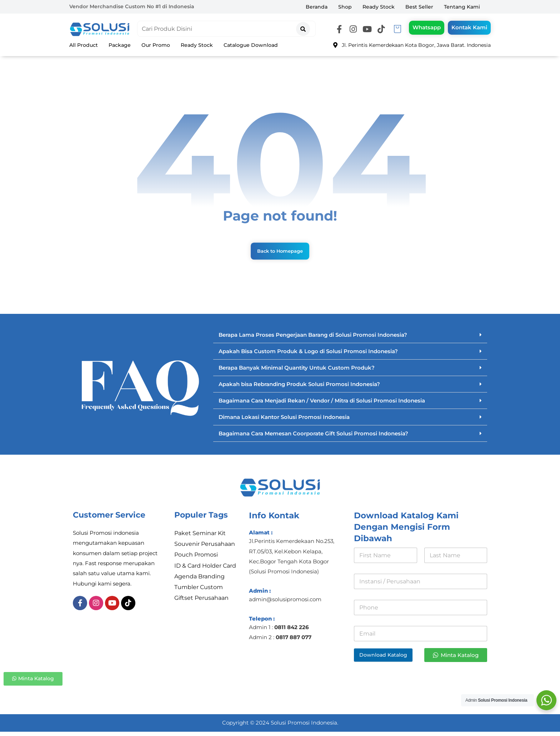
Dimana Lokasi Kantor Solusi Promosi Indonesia (284, 421)
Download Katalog (383, 658)
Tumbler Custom (199, 594)
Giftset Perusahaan (201, 606)
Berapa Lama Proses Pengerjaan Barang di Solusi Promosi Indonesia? (313, 338)
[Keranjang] (397, 29)
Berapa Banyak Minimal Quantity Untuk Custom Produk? (297, 371)
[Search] (303, 28)
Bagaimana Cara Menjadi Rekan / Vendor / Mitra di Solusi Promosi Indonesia (322, 404)
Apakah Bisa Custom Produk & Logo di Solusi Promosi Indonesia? (308, 355)
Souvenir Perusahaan (205, 549)
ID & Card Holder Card (205, 571)
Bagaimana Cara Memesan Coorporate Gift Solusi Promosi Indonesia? (313, 437)
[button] (339, 30)
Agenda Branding (199, 583)
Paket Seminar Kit (200, 537)
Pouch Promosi (196, 560)
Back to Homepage (280, 254)
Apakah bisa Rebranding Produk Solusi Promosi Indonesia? (299, 388)
